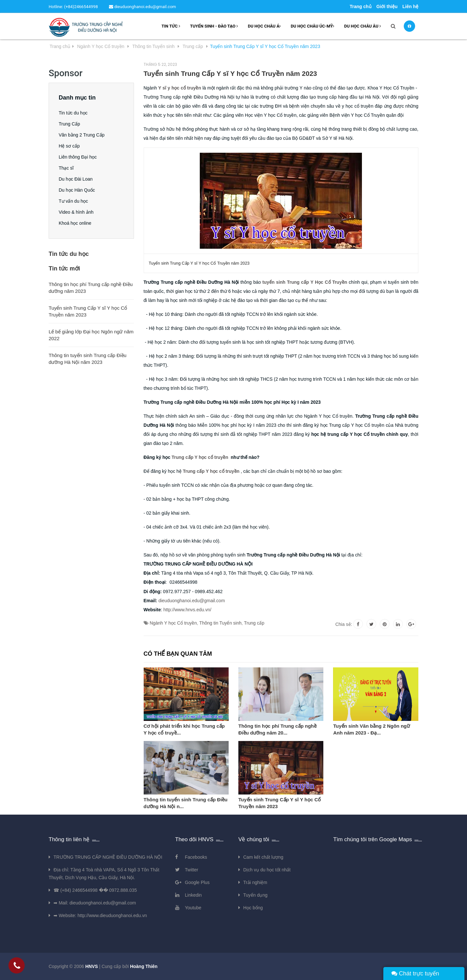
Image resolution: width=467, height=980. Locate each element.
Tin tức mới (64, 269)
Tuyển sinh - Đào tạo (214, 26)
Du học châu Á (264, 26)
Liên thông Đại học (78, 157)
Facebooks (196, 857)
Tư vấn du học (73, 201)
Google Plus (197, 882)
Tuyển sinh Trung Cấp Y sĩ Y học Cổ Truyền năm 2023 (280, 803)
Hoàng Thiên (144, 966)
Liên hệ (410, 6)
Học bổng (253, 908)
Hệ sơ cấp (69, 146)
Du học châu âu (363, 26)
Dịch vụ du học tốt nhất (267, 870)
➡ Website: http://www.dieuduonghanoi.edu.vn (100, 915)
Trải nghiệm (255, 882)
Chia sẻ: (344, 624)
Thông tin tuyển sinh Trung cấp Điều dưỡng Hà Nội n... (186, 803)
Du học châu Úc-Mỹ (312, 26)
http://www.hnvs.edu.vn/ (187, 610)
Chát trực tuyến (415, 974)
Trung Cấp (69, 124)
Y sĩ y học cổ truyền (180, 88)
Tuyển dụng (255, 895)
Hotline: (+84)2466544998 (73, 7)
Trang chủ (360, 6)
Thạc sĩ (66, 168)
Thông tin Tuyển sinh (221, 623)
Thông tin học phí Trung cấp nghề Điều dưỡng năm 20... (277, 729)
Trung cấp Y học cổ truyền (201, 457)
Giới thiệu (387, 6)
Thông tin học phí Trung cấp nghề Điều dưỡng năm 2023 (91, 288)
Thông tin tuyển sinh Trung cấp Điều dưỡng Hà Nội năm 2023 (88, 359)
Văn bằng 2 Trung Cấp (82, 135)
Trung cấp (254, 623)
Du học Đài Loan (76, 179)
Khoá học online (75, 223)
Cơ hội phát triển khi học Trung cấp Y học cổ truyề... (184, 729)
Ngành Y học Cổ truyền (173, 623)
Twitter (192, 870)
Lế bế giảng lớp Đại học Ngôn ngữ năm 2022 (91, 335)
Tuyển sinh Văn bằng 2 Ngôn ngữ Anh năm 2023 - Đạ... (371, 729)
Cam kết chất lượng (263, 857)
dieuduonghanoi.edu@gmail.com (143, 7)
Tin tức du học (73, 113)
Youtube (193, 908)
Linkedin (193, 895)
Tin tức (171, 26)
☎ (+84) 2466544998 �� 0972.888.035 (95, 890)
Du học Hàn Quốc (77, 190)
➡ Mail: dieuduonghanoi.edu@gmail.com (95, 903)
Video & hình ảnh (76, 212)
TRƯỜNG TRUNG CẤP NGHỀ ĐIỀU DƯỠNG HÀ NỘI (108, 857)
